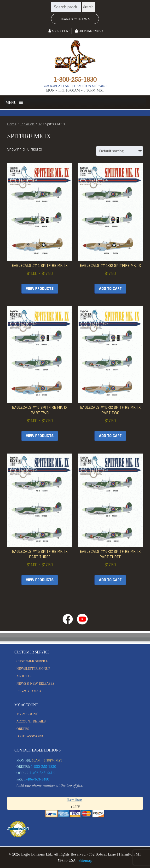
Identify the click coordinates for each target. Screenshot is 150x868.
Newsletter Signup (33, 669)
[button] (11, 102)
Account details (31, 721)
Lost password (30, 736)
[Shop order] (120, 151)
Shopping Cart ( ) (89, 31)
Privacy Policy (29, 691)
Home (12, 124)
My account (27, 714)
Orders (23, 729)
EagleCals (27, 124)
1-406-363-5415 (42, 773)
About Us (24, 676)
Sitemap (85, 860)
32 (40, 124)
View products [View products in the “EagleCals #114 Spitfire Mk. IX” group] (40, 289)
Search (88, 7)
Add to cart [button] (110, 289)
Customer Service (32, 661)
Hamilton (75, 800)
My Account (59, 31)
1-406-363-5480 (37, 779)
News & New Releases (75, 19)
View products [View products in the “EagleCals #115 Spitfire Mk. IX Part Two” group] (40, 436)
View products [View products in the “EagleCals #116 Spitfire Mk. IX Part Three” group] (40, 580)
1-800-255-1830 (75, 79)
